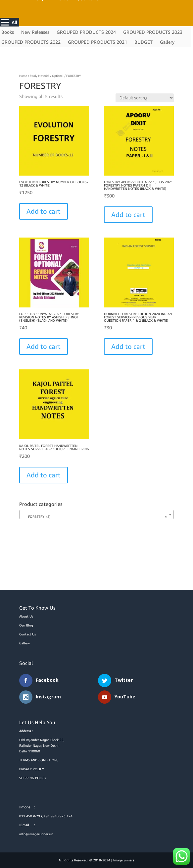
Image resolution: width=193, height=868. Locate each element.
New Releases (35, 32)
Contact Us (27, 634)
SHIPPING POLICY (33, 778)
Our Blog (26, 625)
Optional (58, 76)
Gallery (167, 42)
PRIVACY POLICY (32, 769)
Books (8, 32)
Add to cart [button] (44, 475)
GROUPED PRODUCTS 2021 (97, 42)
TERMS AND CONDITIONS (39, 760)
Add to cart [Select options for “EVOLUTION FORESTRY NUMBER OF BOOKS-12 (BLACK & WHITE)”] (44, 211)
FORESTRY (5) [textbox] (94, 516)
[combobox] (96, 515)
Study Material (40, 76)
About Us (26, 616)
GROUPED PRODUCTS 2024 (86, 32)
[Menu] (10, 22)
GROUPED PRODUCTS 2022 (31, 42)
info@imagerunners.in (36, 834)
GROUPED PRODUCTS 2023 (153, 32)
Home (23, 76)
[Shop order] (145, 98)
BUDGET (144, 42)
